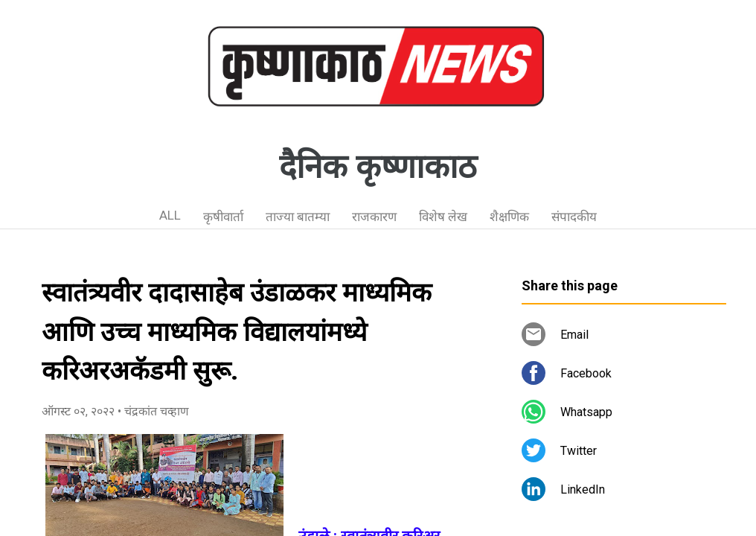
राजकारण (374, 217)
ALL (170, 215)
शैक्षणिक (509, 217)
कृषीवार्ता (223, 217)
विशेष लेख (443, 217)
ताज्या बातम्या (298, 217)
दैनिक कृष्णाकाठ (378, 167)
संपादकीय (574, 217)
